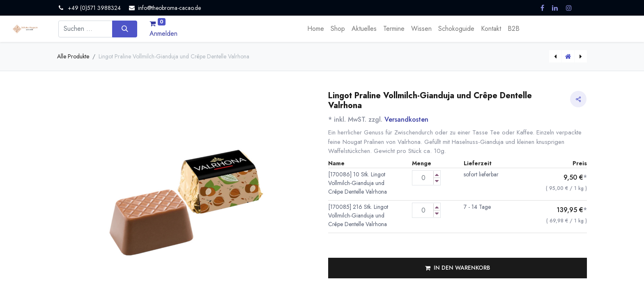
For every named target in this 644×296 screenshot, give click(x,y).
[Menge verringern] (437, 181)
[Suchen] (125, 29)
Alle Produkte (73, 56)
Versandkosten (406, 119)
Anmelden (163, 34)
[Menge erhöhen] (437, 175)
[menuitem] (316, 29)
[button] (458, 268)
